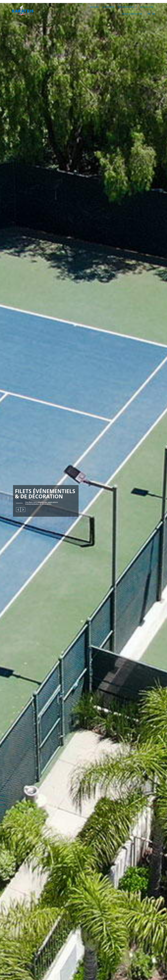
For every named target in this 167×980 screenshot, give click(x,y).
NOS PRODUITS (127, 7)
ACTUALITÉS (147, 7)
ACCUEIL (95, 7)
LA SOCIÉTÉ (108, 7)
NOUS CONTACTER (132, 14)
